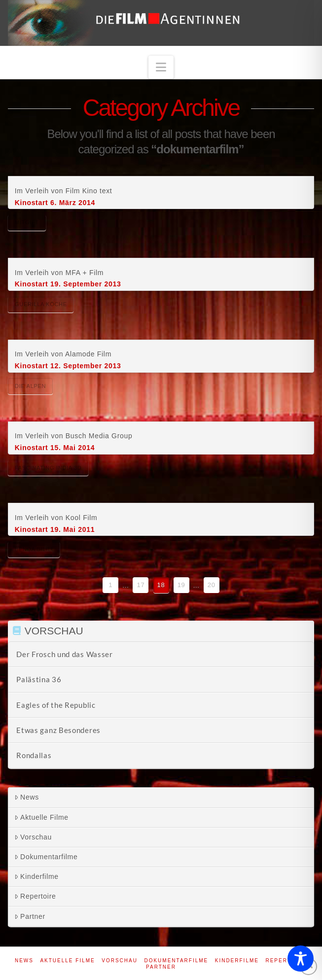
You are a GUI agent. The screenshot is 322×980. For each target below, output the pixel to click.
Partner (30, 916)
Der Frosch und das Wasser (65, 654)
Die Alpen (30, 386)
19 (181, 585)
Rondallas (34, 755)
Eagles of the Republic (56, 705)
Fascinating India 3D (48, 468)
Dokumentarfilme (46, 857)
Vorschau (33, 837)
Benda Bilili (34, 549)
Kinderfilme (36, 876)
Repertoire (35, 896)
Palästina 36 (39, 679)
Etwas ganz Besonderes (58, 730)
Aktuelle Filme (41, 817)
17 (141, 585)
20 (212, 585)
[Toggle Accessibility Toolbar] (301, 959)
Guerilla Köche (41, 304)
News (27, 797)
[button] (161, 67)
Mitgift (27, 222)
